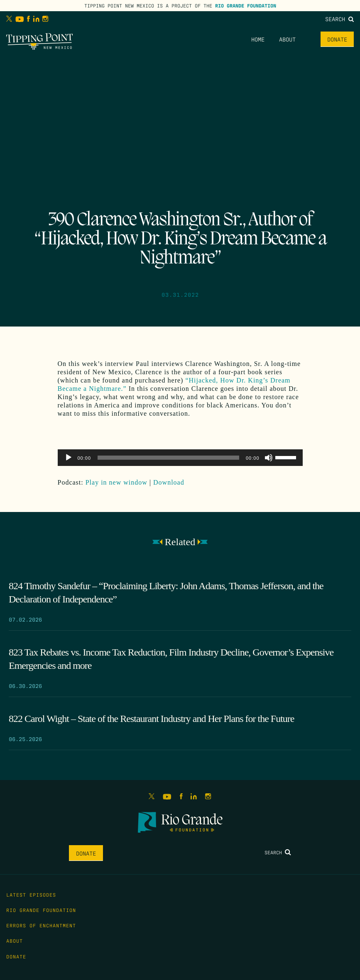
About (287, 39)
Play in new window (116, 482)
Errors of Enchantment (41, 925)
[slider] (168, 458)
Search (339, 19)
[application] (180, 458)
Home (258, 39)
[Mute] (269, 458)
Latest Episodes (31, 895)
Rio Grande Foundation (246, 5)
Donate (337, 39)
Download (169, 482)
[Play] (69, 458)
